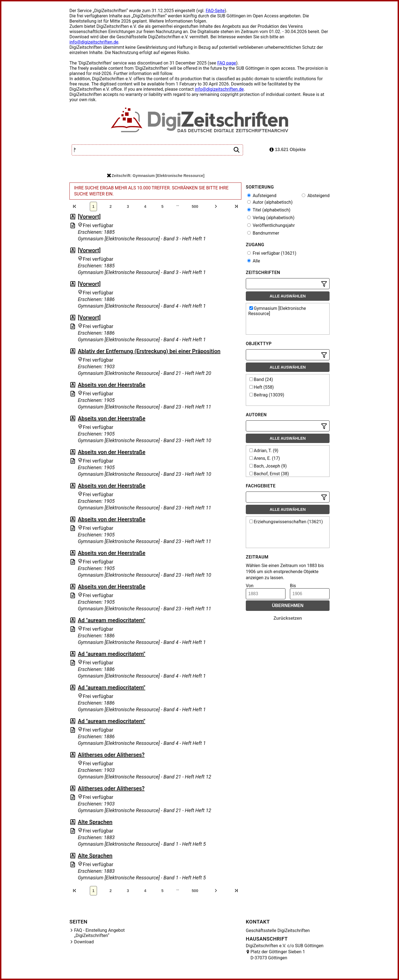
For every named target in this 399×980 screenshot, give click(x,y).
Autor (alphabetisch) (270, 202)
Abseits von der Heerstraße (111, 385)
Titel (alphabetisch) (269, 210)
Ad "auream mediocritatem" (111, 620)
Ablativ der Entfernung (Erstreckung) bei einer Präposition (149, 351)
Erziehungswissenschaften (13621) (286, 522)
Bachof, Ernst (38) (269, 474)
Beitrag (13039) (267, 395)
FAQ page (227, 63)
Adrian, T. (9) (264, 451)
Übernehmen (288, 606)
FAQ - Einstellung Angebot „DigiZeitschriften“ (99, 933)
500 (195, 206)
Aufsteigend (262, 196)
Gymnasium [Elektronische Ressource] (277, 311)
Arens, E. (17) (265, 458)
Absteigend (316, 196)
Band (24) (261, 379)
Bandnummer (263, 233)
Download (84, 942)
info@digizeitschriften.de (94, 42)
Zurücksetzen (288, 618)
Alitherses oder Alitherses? (111, 755)
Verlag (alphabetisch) (271, 218)
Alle (254, 261)
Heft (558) (262, 387)
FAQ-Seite (215, 11)
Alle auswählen (288, 296)
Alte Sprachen (95, 822)
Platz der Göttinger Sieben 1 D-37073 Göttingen (278, 955)
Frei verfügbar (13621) (272, 253)
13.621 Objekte (288, 150)
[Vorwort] (89, 217)
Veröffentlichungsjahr (271, 225)
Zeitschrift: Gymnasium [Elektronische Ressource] (156, 176)
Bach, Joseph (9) (268, 466)
